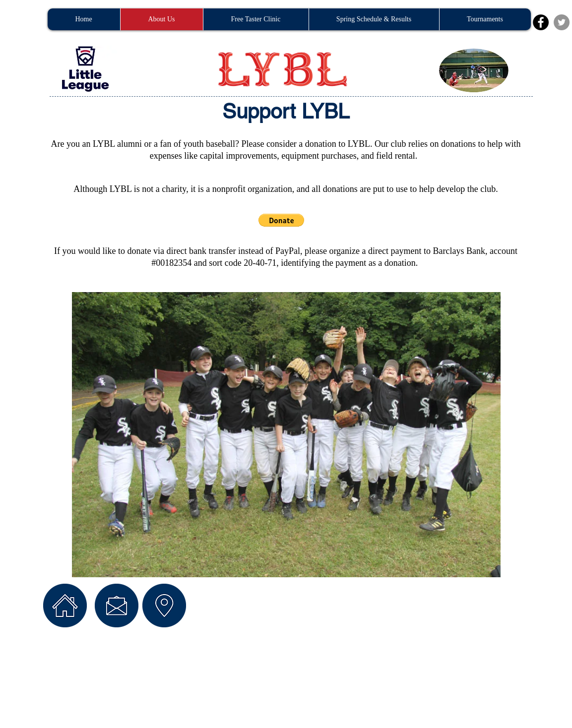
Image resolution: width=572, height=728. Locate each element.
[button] (281, 220)
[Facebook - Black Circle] (541, 22)
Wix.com (206, 666)
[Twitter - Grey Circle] (562, 22)
